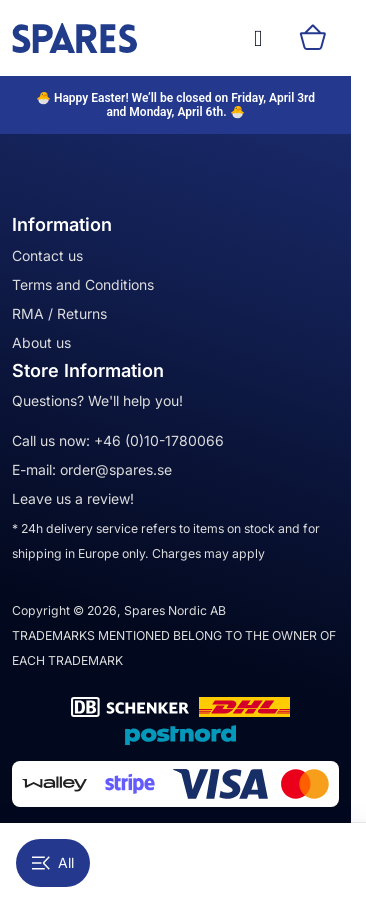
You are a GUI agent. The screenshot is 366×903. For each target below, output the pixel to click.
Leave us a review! (73, 498)
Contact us (47, 255)
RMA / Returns (59, 313)
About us (41, 342)
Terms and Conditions (83, 284)
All (53, 862)
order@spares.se (116, 469)
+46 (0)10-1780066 (159, 440)
